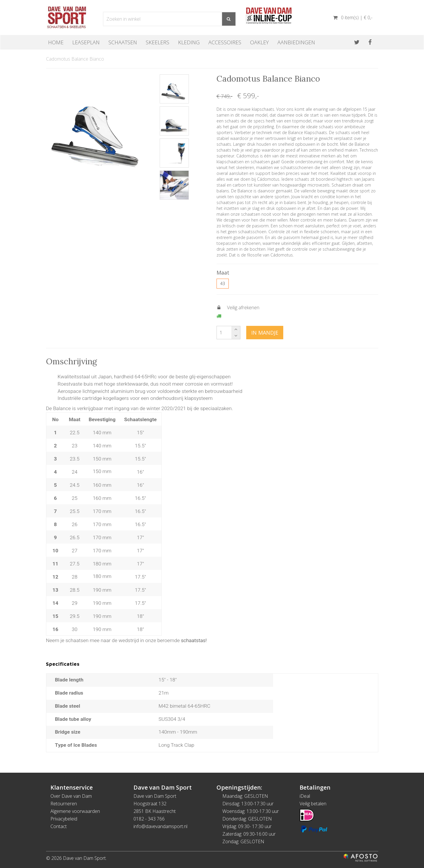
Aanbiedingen (296, 42)
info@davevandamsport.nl (160, 826)
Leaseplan (86, 42)
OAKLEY (259, 42)
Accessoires (225, 42)
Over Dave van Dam (71, 796)
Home (56, 42)
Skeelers (158, 42)
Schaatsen (123, 42)
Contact (59, 826)
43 (223, 283)
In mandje (265, 333)
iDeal (305, 796)
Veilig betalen (313, 804)
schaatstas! (194, 641)
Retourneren (64, 804)
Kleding (189, 42)
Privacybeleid (64, 819)
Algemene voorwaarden (75, 811)
